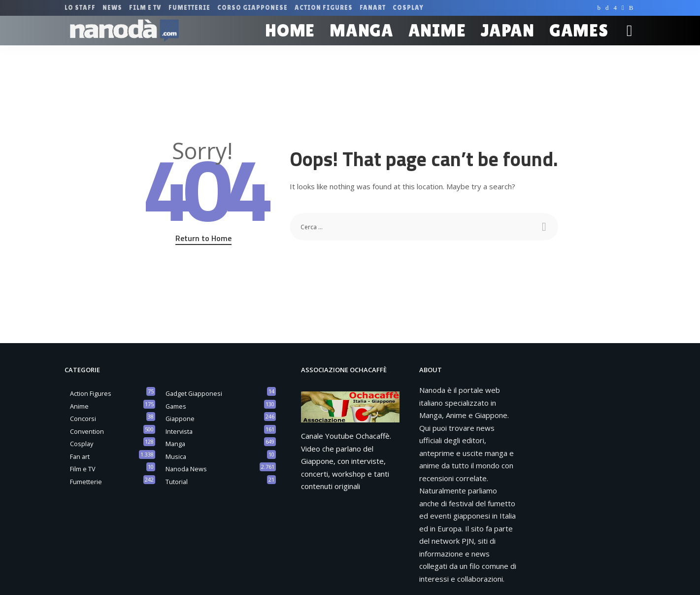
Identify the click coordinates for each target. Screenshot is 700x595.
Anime (79, 406)
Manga (175, 444)
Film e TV (83, 469)
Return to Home (203, 238)
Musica (176, 456)
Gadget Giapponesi (194, 393)
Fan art (80, 456)
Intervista (179, 431)
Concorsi (83, 419)
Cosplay (82, 444)
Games (176, 406)
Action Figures (91, 393)
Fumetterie (86, 482)
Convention (87, 431)
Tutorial (177, 482)
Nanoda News (186, 469)
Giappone (180, 419)
